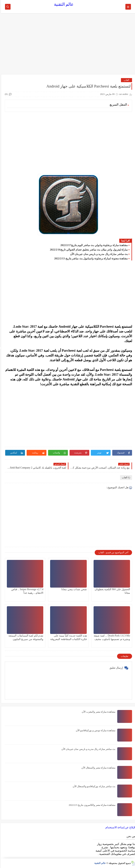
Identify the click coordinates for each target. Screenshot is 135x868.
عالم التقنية (63, 4)
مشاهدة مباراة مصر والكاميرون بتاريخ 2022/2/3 (91, 805)
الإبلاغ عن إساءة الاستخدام (120, 827)
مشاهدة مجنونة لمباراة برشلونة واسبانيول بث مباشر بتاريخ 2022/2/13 (90, 259)
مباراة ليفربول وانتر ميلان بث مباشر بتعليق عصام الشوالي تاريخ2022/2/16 (88, 250)
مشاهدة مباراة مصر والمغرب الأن (98, 712)
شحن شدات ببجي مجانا (73, 589)
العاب (126, 80)
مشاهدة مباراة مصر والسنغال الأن (97, 768)
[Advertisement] (68, 46)
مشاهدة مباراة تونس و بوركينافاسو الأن (95, 730)
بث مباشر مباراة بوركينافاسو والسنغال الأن (93, 786)
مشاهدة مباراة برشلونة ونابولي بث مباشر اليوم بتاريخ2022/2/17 (93, 245)
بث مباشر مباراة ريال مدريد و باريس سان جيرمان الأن (98, 254)
